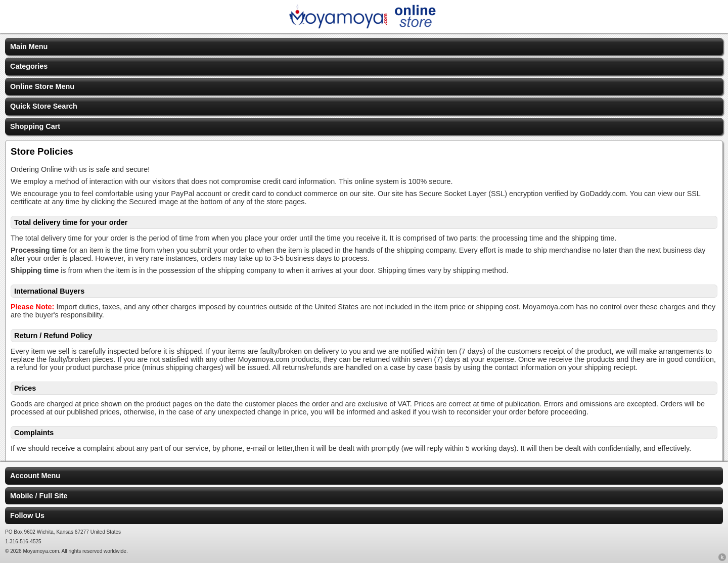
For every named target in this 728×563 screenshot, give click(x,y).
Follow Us (27, 515)
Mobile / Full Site (39, 496)
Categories (29, 66)
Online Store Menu (42, 86)
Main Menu (29, 46)
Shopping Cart (35, 126)
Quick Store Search (44, 106)
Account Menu (35, 476)
